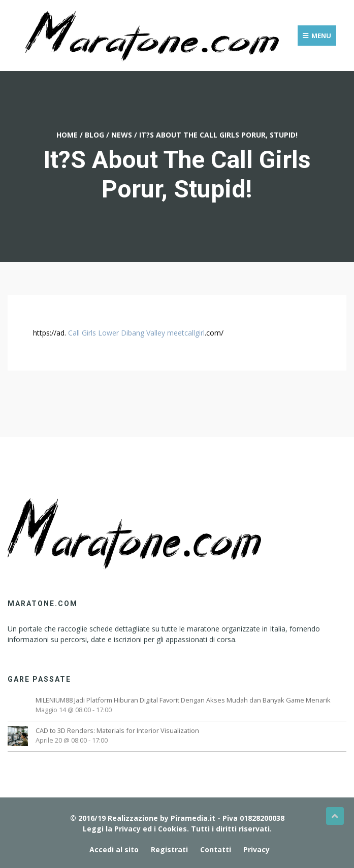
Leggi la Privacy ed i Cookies (135, 829)
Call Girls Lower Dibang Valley (117, 333)
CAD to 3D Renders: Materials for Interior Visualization (117, 730)
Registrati (169, 849)
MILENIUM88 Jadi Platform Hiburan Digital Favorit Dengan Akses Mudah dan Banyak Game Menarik (183, 700)
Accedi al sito (114, 849)
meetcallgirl (186, 333)
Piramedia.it (193, 818)
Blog (94, 135)
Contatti (216, 849)
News (122, 135)
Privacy (256, 849)
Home (67, 135)
